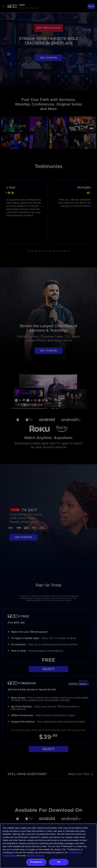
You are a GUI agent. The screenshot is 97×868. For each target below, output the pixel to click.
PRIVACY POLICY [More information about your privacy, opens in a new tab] (36, 856)
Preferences (36, 862)
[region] (48, 846)
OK (59, 862)
